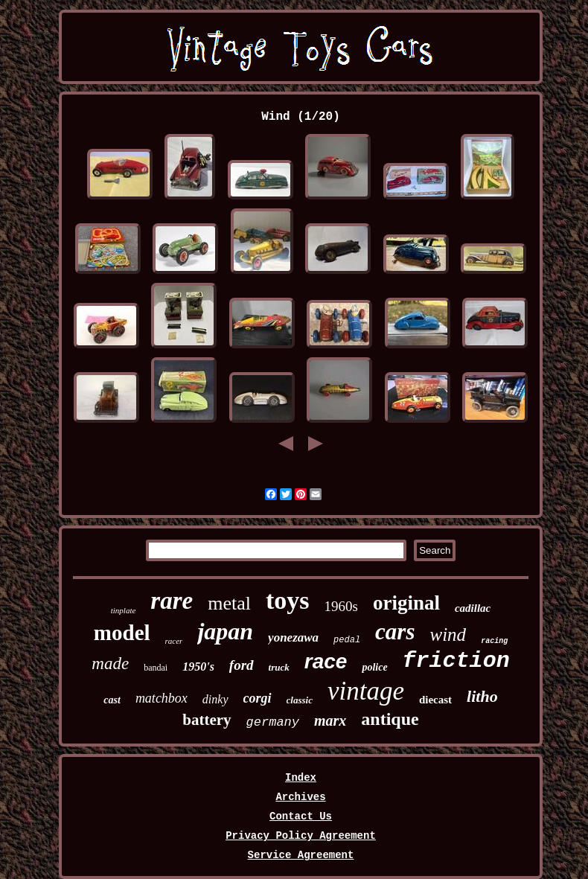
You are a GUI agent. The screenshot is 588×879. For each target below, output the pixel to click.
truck (279, 667)
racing (494, 641)
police (374, 667)
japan (225, 631)
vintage (366, 691)
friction (456, 661)
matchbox (162, 698)
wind (448, 635)
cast (112, 700)
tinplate (124, 610)
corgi (258, 698)
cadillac (473, 608)
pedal (347, 640)
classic (300, 700)
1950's (198, 667)
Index (301, 778)
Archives (300, 797)
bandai (156, 668)
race (326, 661)
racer (174, 641)
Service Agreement (301, 855)
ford (242, 665)
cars (395, 632)
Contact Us (301, 816)
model (122, 633)
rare (172, 601)
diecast (435, 700)
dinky (215, 699)
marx (330, 720)
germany (273, 722)
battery (207, 720)
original (406, 603)
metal (229, 603)
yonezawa (293, 637)
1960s (341, 606)
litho (482, 696)
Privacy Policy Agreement (301, 836)
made (110, 664)
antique (390, 719)
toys (288, 600)
